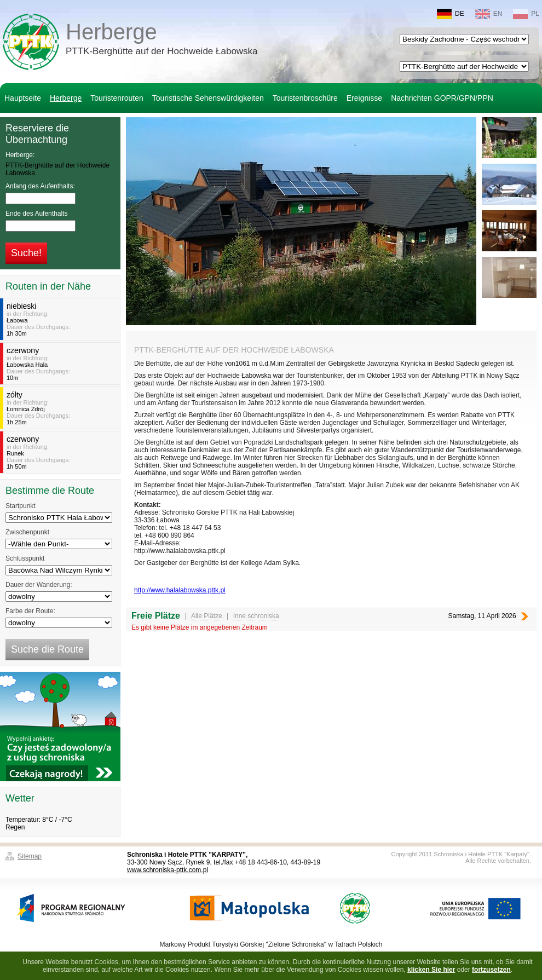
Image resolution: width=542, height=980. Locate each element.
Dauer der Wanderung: (39, 585)
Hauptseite (23, 98)
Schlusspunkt (25, 558)
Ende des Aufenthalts (36, 214)
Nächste (524, 616)
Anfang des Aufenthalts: (40, 186)
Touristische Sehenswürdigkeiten (208, 98)
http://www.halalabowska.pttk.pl (180, 590)
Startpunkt (21, 506)
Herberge (162, 41)
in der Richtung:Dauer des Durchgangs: (62, 319)
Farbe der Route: (30, 611)
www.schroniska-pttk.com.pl (168, 870)
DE (451, 14)
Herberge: (20, 155)
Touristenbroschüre (305, 98)
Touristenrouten (117, 98)
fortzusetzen (491, 970)
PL (526, 14)
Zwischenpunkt (27, 532)
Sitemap (30, 856)
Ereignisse (364, 98)
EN (489, 14)
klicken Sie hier (431, 970)
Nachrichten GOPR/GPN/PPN (442, 98)
